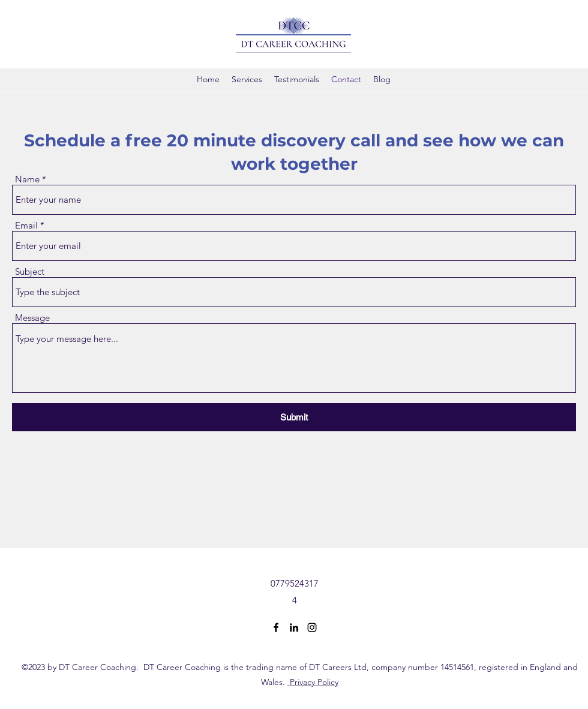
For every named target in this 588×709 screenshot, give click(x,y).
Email (26, 225)
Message (32, 318)
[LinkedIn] (294, 627)
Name (27, 179)
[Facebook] (276, 627)
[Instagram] (312, 627)
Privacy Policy (313, 682)
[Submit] (294, 417)
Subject (30, 271)
